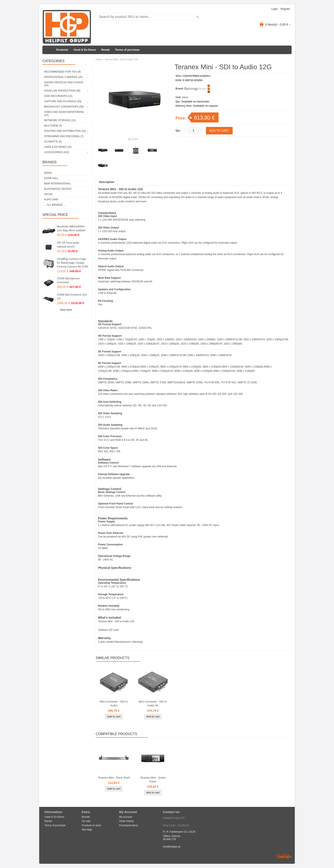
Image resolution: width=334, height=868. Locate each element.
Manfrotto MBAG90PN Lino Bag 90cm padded (71, 228)
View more (66, 310)
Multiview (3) (53, 126)
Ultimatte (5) (53, 142)
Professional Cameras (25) (63, 77)
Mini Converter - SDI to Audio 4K (153, 703)
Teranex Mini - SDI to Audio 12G (122, 59)
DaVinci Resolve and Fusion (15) (64, 84)
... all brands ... (55, 205)
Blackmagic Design (58, 189)
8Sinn (48, 173)
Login (274, 9)
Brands (86, 817)
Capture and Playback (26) (63, 101)
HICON (48, 194)
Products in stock (91, 825)
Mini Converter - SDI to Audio (114, 703)
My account (126, 817)
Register (285, 9)
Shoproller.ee (284, 856)
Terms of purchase (127, 50)
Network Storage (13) (60, 120)
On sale (86, 821)
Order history (126, 821)
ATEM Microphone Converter (68, 280)
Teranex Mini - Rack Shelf (114, 778)
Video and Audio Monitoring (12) (64, 114)
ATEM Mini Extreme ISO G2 (72, 297)
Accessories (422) (57, 152)
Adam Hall (51, 178)
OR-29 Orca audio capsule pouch (68, 245)
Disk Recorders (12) (58, 96)
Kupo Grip (51, 200)
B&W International (58, 184)
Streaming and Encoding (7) (64, 136)
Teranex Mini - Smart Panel (153, 780)
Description (107, 182)
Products (62, 50)
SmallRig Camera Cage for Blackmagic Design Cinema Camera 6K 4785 (73, 263)
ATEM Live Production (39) (62, 91)
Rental (105, 50)
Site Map (87, 830)
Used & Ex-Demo (85, 50)
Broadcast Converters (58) (64, 107)
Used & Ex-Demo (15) (58, 147)
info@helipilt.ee (172, 847)
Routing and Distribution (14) (65, 131)
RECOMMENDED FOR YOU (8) (62, 72)
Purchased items (129, 825)
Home (99, 59)
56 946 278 (169, 839)
